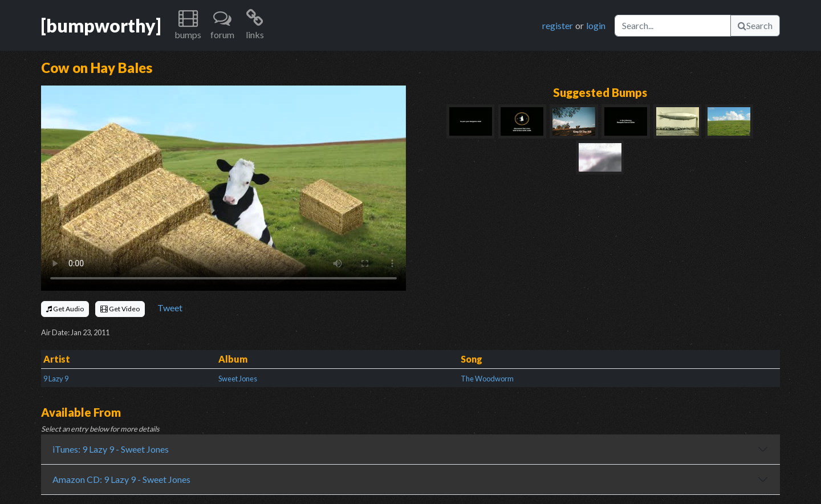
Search (755, 25)
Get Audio (65, 309)
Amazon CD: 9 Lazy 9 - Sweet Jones (121, 479)
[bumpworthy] (101, 25)
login (596, 25)
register (558, 25)
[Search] (673, 26)
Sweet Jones (238, 379)
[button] (188, 25)
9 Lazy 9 (56, 379)
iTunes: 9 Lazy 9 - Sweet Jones (111, 449)
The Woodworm (487, 379)
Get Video (120, 309)
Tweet (170, 308)
